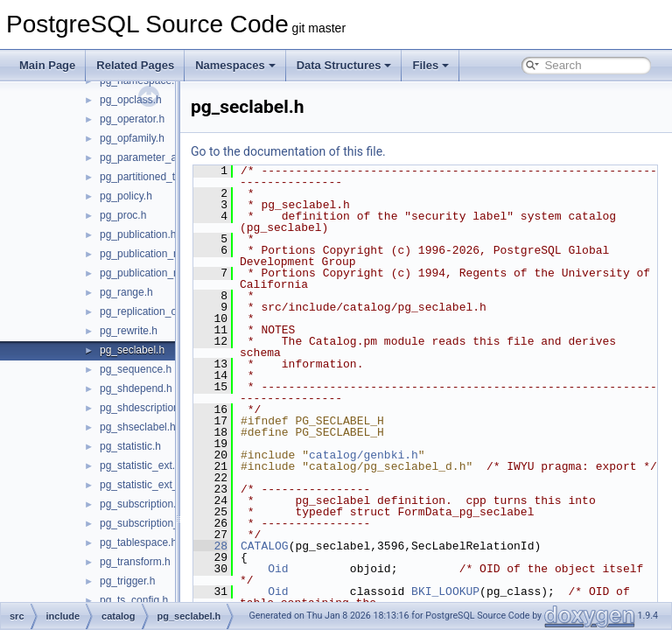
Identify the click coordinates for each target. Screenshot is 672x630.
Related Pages (135, 65)
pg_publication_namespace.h (168, 254)
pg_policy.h (126, 196)
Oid (322, 580)
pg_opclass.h (131, 100)
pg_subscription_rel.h (150, 523)
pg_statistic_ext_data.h (154, 485)
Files (430, 65)
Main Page (47, 65)
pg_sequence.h (136, 369)
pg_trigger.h (127, 581)
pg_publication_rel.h (147, 273)
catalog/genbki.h (407, 455)
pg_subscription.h (141, 504)
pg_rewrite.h (129, 331)
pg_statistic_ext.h (140, 465)
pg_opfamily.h (132, 138)
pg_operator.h (132, 119)
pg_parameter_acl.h (147, 157)
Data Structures (344, 65)
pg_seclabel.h (132, 350)
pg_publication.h (138, 234)
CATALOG (308, 557)
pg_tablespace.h (138, 542)
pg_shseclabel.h (138, 427)
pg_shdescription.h (144, 408)
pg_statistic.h (130, 446)
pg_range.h (126, 292)
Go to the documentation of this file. (332, 151)
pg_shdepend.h (136, 388)
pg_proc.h (123, 215)
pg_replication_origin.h (153, 311)
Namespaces (235, 65)
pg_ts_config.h (134, 600)
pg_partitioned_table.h (152, 177)
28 (254, 557)
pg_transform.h (135, 562)
